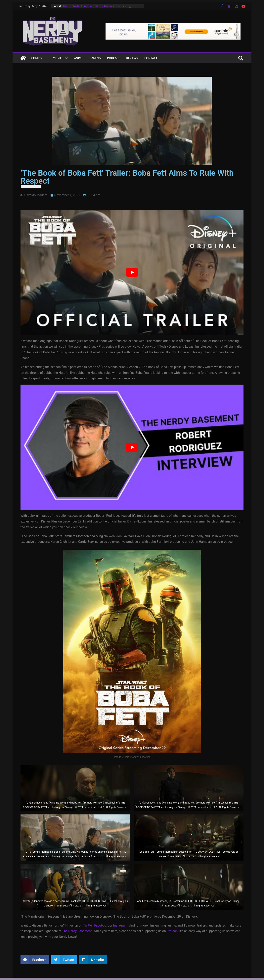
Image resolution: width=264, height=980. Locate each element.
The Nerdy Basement (77, 931)
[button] (44, 58)
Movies (58, 58)
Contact (151, 58)
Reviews (132, 58)
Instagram (120, 925)
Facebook (101, 925)
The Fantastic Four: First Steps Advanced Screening (97, 6)
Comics (37, 58)
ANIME (79, 58)
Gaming (95, 58)
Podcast (113, 58)
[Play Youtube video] (132, 272)
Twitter (88, 925)
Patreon (172, 931)
